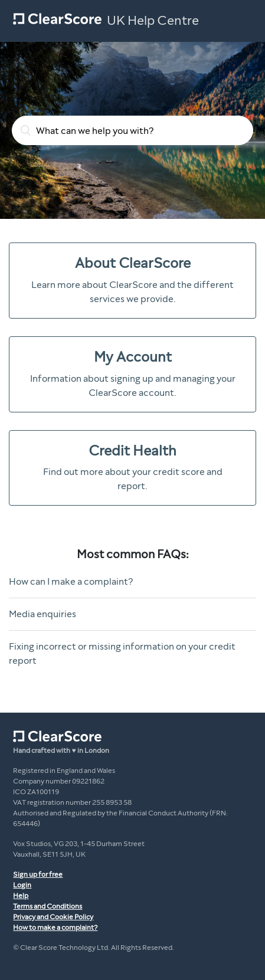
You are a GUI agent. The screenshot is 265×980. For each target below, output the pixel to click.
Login (22, 885)
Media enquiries (42, 614)
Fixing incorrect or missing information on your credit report (122, 653)
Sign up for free (38, 874)
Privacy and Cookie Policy (53, 917)
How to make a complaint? (55, 927)
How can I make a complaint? (71, 581)
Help (21, 896)
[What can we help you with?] (132, 130)
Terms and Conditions (48, 906)
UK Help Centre (153, 21)
